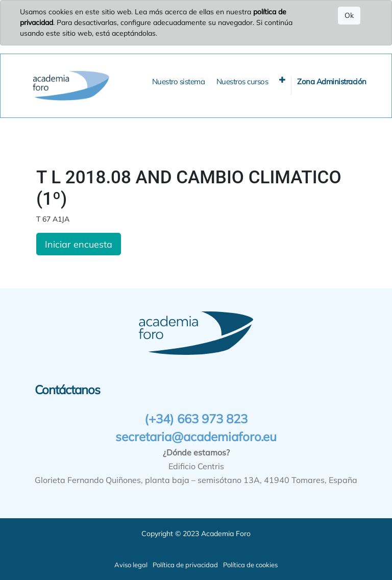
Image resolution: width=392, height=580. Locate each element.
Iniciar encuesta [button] (79, 244)
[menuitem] (179, 82)
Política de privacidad (185, 565)
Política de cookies (250, 565)
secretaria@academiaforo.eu (196, 437)
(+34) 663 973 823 (196, 419)
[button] (282, 80)
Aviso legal (131, 565)
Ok (349, 15)
